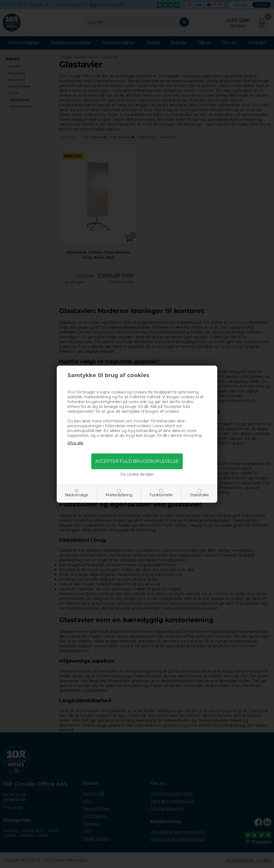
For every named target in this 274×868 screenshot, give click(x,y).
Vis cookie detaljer (137, 474)
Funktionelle (161, 495)
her (99, 431)
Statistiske (199, 495)
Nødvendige (77, 495)
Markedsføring (119, 495)
